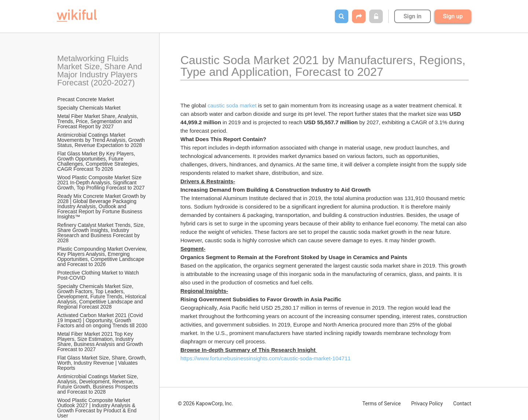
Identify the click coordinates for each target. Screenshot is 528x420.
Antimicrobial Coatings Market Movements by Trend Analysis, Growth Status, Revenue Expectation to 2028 (102, 140)
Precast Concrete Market (86, 99)
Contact (462, 404)
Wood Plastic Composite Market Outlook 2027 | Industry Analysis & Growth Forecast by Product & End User (98, 408)
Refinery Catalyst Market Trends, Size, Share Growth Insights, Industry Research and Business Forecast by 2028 (102, 233)
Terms (382, 404)
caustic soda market (232, 105)
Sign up (453, 16)
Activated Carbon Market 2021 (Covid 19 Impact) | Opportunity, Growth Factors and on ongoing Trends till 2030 (102, 320)
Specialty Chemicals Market (89, 108)
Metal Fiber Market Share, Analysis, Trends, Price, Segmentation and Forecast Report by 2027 (98, 121)
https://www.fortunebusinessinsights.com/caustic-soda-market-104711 (265, 358)
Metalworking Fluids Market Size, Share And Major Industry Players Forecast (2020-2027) (101, 71)
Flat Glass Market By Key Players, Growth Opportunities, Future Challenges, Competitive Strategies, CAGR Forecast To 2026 (99, 161)
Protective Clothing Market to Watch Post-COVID (99, 275)
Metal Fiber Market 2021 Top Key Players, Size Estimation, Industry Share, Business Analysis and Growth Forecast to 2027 (101, 342)
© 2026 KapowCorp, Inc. (206, 404)
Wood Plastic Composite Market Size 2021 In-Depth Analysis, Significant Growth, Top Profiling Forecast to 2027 (101, 183)
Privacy (427, 404)
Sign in (412, 16)
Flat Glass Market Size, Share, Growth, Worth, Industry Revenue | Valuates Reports (102, 363)
